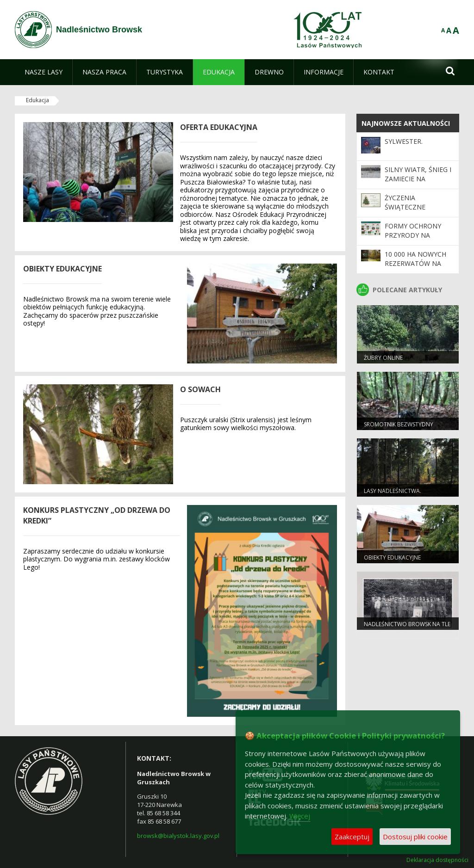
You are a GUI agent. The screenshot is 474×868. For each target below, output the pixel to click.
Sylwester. (404, 141)
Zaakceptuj (352, 837)
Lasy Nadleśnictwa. (393, 491)
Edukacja (37, 100)
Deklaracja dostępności (437, 860)
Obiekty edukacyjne (392, 557)
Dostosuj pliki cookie (415, 837)
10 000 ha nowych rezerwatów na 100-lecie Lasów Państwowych (415, 268)
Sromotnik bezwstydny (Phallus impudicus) (399, 428)
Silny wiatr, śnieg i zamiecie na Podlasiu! (418, 179)
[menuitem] (44, 72)
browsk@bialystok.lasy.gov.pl (178, 836)
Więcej (300, 816)
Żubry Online (383, 358)
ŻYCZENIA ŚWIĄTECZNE (405, 202)
